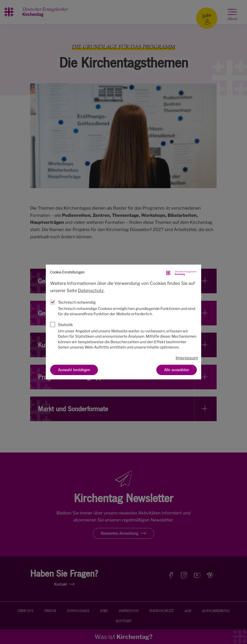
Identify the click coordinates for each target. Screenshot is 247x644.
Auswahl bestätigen (74, 370)
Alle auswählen (177, 370)
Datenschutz (91, 291)
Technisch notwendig (77, 302)
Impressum (187, 358)
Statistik (65, 325)
